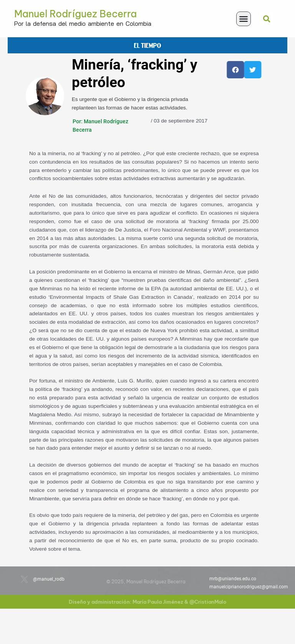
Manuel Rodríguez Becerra (75, 14)
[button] (244, 19)
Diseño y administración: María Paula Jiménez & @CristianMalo (147, 602)
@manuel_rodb (49, 579)
